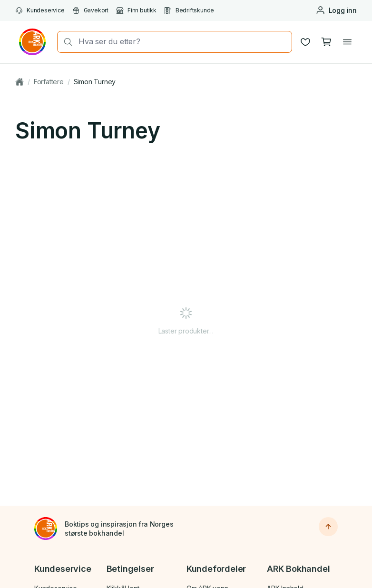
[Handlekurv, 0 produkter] (326, 42)
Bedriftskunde (189, 10)
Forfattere (49, 82)
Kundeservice (40, 10)
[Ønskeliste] (305, 42)
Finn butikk (136, 10)
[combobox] (182, 42)
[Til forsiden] (46, 529)
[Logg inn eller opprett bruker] (336, 10)
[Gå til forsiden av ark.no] (32, 42)
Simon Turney (95, 82)
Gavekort (90, 10)
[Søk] (65, 42)
